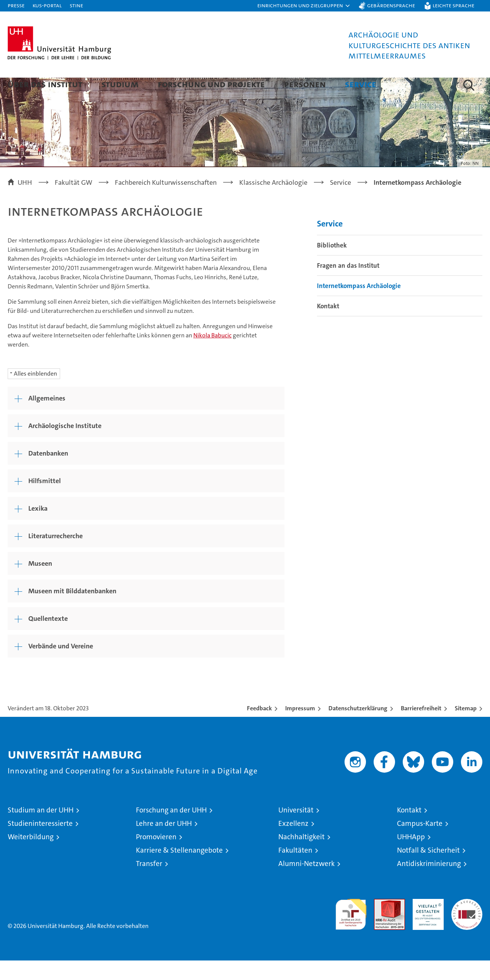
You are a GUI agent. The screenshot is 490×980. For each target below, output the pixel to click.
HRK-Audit (426, 922)
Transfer (149, 883)
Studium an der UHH (41, 829)
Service (361, 84)
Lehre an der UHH (164, 843)
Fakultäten (295, 870)
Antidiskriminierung (429, 883)
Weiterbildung (31, 856)
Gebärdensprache (391, 5)
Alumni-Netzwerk (306, 883)
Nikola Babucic (212, 355)
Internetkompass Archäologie (359, 305)
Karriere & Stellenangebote (179, 870)
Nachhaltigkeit (301, 856)
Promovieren (156, 856)
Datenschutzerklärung (358, 728)
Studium (120, 84)
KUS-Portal (47, 5)
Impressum (300, 728)
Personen (305, 84)
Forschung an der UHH (171, 829)
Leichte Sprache (453, 5)
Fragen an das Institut (348, 285)
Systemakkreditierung (467, 922)
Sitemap (466, 728)
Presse (16, 5)
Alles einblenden (35, 393)
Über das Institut (45, 84)
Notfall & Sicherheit (428, 870)
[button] (304, 6)
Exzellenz (293, 843)
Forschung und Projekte (211, 84)
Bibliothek (332, 265)
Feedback (259, 728)
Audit (381, 922)
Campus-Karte (420, 843)
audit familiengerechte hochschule (351, 930)
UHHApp (411, 856)
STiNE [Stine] (76, 5)
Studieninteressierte (40, 843)
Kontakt (328, 326)
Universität (296, 829)
